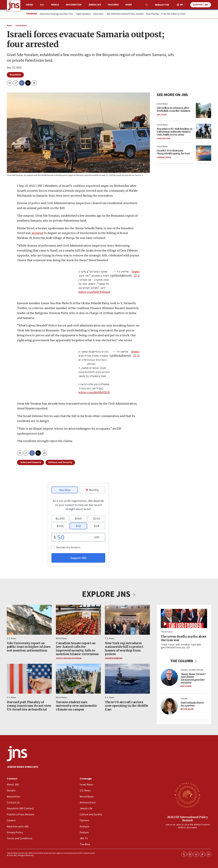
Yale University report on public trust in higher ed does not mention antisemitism (29, 647)
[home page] (14, 6)
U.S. (42, 5)
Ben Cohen (186, 686)
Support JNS (201, 5)
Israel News (21, 26)
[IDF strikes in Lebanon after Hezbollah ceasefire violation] (204, 110)
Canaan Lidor (164, 157)
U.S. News (11, 639)
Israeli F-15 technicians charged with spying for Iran (173, 152)
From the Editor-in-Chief (173, 14)
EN (181, 5)
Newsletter (162, 5)
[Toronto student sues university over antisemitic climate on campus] (78, 679)
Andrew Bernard (114, 658)
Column (184, 699)
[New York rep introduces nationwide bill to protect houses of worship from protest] (127, 620)
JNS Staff (162, 115)
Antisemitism (74, 5)
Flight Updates (83, 14)
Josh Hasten (163, 139)
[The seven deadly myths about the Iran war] (184, 618)
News (9, 26)
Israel (30, 5)
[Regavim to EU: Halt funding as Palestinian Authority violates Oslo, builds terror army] (204, 131)
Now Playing (152, 14)
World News (61, 639)
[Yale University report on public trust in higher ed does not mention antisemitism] (29, 620)
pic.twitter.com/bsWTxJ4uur (91, 292)
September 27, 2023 (139, 274)
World (55, 5)
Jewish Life (95, 5)
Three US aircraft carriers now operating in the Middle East (127, 706)
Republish (15, 75)
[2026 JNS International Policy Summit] (187, 795)
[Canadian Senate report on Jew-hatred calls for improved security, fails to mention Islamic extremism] (78, 620)
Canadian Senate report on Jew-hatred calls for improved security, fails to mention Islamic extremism (77, 648)
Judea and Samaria (31, 462)
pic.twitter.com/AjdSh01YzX (91, 392)
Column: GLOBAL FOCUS (192, 670)
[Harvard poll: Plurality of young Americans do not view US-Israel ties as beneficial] (29, 679)
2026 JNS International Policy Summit (187, 819)
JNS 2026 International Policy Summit (125, 14)
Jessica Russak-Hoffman (69, 658)
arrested (37, 233)
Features (113, 5)
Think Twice (167, 632)
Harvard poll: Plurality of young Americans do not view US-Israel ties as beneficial (29, 706)
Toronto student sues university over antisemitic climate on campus (76, 706)
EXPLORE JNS (109, 594)
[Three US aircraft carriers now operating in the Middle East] (127, 679)
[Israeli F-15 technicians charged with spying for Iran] (204, 153)
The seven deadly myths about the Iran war (184, 638)
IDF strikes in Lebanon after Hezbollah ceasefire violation (173, 109)
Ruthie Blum (187, 709)
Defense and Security (60, 462)
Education (99, 14)
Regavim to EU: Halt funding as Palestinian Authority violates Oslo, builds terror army (174, 132)
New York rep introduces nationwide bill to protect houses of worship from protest (124, 648)
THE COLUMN (184, 661)
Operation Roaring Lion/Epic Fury (57, 14)
